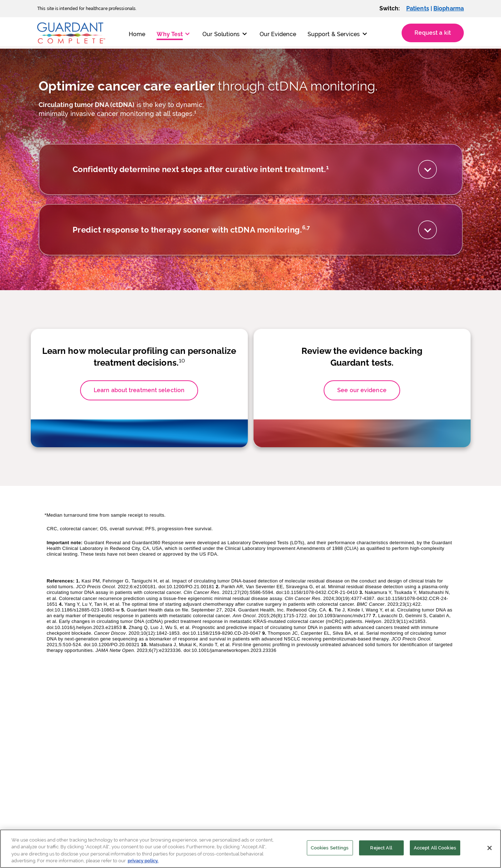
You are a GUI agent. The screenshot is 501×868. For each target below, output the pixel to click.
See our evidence (362, 426)
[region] (250, 849)
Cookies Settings (330, 848)
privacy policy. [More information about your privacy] (143, 861)
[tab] (251, 178)
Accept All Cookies (435, 848)
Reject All (381, 848)
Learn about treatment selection (139, 426)
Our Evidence (278, 34)
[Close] (490, 848)
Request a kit (433, 33)
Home (137, 34)
